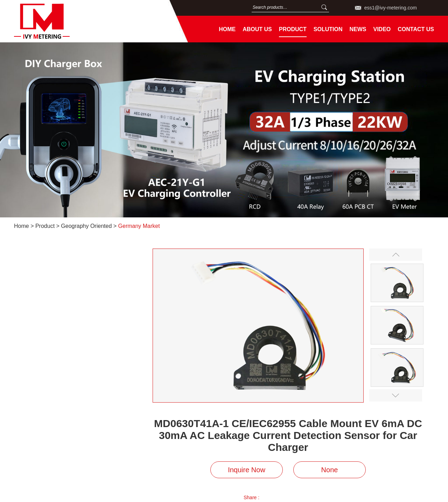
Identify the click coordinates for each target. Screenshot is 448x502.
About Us (257, 29)
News (358, 29)
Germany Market (139, 226)
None (330, 470)
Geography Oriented (86, 226)
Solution (328, 29)
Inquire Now (247, 470)
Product (293, 29)
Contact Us (416, 29)
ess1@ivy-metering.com (391, 8)
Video (382, 29)
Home (227, 29)
